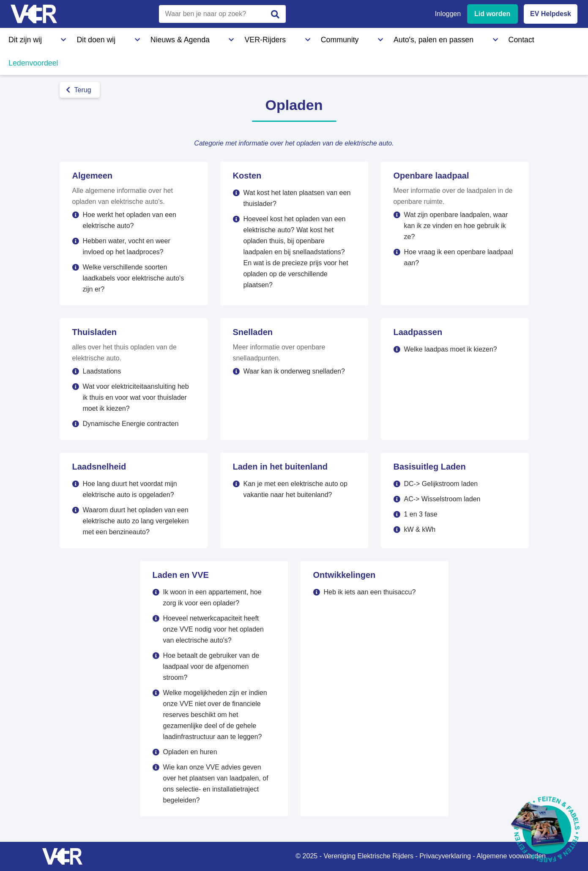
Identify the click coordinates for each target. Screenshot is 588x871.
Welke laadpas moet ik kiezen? (451, 349)
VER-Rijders (188, 38)
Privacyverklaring (445, 856)
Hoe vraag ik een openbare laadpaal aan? (459, 257)
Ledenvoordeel (416, 38)
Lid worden (492, 14)
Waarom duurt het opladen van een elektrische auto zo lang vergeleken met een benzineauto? (136, 521)
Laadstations (102, 371)
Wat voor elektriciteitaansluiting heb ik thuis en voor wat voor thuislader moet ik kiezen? (136, 397)
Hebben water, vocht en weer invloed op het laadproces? (127, 246)
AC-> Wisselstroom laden (442, 499)
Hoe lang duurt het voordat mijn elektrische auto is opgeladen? (130, 489)
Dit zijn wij (23, 38)
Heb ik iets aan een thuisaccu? (370, 592)
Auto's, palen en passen (306, 38)
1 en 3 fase (421, 514)
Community (239, 38)
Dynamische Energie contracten (131, 424)
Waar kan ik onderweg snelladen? (294, 371)
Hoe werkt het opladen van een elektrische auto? (130, 220)
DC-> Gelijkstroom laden (441, 484)
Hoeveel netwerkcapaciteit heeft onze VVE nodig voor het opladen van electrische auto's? (213, 629)
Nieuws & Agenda (129, 38)
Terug (79, 90)
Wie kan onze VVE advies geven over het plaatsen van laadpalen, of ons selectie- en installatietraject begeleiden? (216, 784)
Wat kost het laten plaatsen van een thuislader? (297, 198)
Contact (367, 38)
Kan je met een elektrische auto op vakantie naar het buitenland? (295, 489)
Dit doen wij (71, 38)
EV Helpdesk (551, 14)
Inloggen (448, 14)
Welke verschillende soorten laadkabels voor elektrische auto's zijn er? (134, 278)
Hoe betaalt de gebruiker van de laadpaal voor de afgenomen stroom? (211, 666)
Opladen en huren (190, 752)
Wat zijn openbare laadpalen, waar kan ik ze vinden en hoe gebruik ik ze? (456, 226)
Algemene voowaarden (511, 856)
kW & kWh (420, 529)
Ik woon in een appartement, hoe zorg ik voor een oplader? (212, 598)
